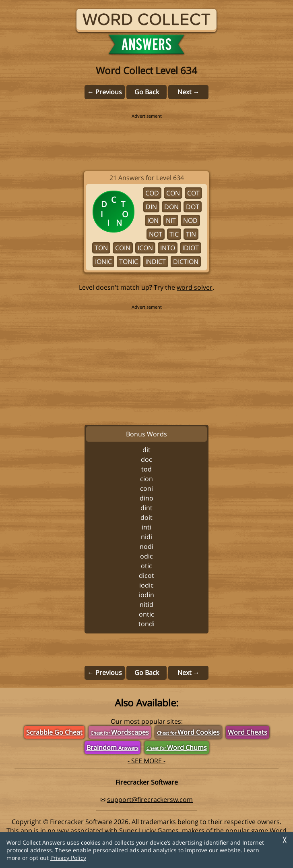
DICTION (186, 262)
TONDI (146, 624)
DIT (146, 450)
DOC (146, 459)
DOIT (146, 517)
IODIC (146, 585)
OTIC (146, 566)
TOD (146, 469)
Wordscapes (120, 732)
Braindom (112, 748)
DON (171, 207)
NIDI (146, 537)
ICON (145, 248)
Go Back (147, 92)
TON (101, 248)
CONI (146, 488)
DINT (146, 508)
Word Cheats (248, 732)
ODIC (146, 556)
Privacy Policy (68, 858)
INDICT (156, 262)
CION (146, 479)
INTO (168, 248)
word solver (195, 287)
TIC (174, 234)
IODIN (146, 595)
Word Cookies (188, 732)
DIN (151, 207)
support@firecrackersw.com (150, 799)
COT (193, 193)
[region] (146, 137)
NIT (171, 220)
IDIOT (191, 248)
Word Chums (177, 748)
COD (152, 193)
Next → (189, 92)
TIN (191, 234)
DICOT (146, 575)
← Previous (105, 92)
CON (173, 193)
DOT (193, 207)
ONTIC (146, 614)
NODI (146, 546)
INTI (146, 527)
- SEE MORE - (146, 761)
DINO (146, 498)
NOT (156, 234)
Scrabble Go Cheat (54, 732)
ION (153, 220)
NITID (146, 604)
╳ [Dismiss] (285, 840)
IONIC (103, 262)
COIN (123, 248)
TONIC (129, 262)
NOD (190, 220)
